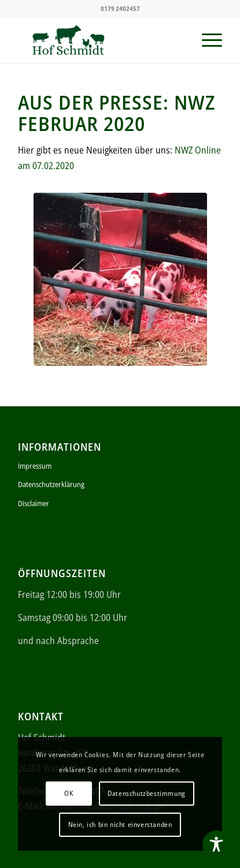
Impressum (35, 466)
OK (69, 793)
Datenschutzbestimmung (147, 793)
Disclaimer (34, 503)
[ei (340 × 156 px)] (99, 40)
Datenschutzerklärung (51, 484)
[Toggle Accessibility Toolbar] (216, 844)
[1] (120, 279)
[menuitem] (206, 40)
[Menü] (206, 40)
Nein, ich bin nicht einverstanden (120, 824)
